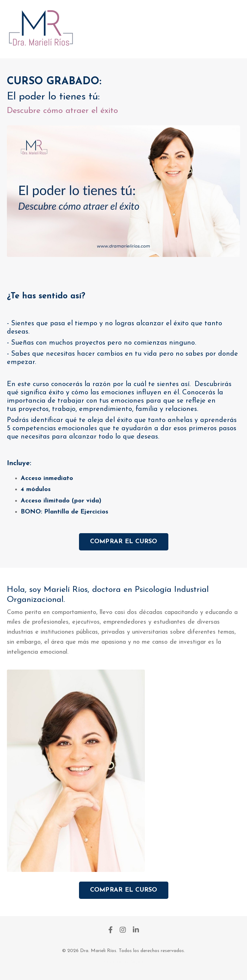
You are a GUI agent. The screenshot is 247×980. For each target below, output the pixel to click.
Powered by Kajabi (124, 962)
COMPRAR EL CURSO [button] (124, 542)
